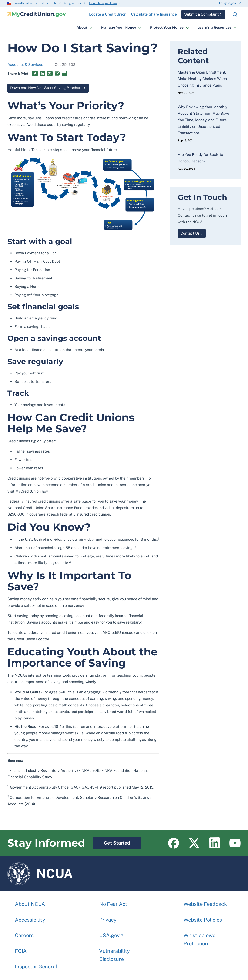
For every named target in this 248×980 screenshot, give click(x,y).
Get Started (111, 841)
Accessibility (30, 917)
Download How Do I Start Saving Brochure (45, 87)
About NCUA (30, 902)
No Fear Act (113, 902)
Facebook (35, 74)
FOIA (21, 949)
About (82, 27)
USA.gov (109, 933)
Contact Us (190, 233)
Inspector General (36, 964)
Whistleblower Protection (201, 937)
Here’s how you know (103, 3)
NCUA (40, 873)
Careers (24, 933)
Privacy (108, 917)
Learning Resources (214, 27)
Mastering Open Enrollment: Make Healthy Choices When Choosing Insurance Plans (202, 79)
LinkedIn (42, 74)
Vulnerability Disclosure (114, 953)
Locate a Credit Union (108, 13)
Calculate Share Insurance (154, 14)
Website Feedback (205, 902)
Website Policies (203, 917)
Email (57, 74)
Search (235, 14)
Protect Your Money (167, 27)
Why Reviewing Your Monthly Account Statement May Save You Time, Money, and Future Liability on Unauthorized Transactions (203, 120)
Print (65, 74)
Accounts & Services (25, 65)
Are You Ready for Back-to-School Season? (201, 158)
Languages (227, 3)
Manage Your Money (119, 27)
